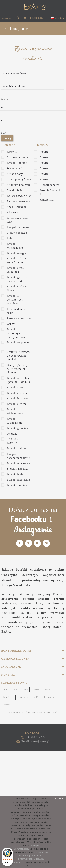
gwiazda (24, 697)
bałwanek (49, 697)
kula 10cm (8, 697)
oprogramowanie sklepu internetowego (27, 712)
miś (36, 697)
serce (36, 690)
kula (15, 690)
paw (26, 690)
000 (5, 690)
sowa (48, 690)
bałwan (7, 704)
